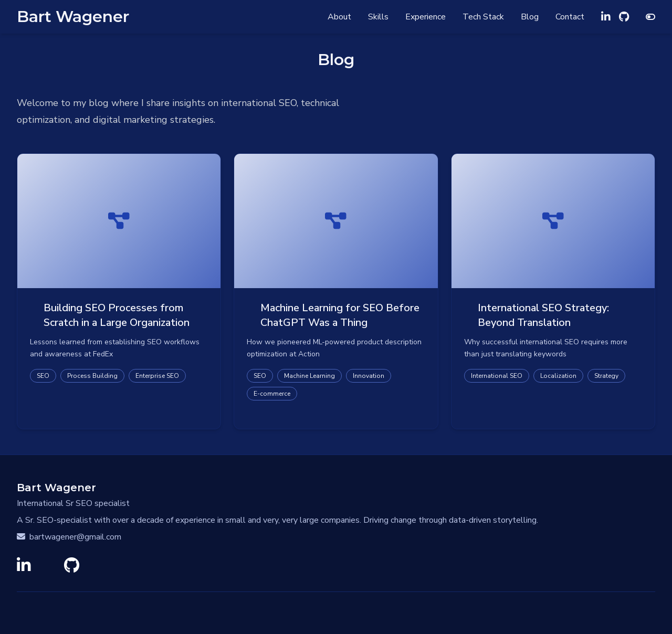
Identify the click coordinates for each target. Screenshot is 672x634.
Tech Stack (483, 17)
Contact (570, 17)
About (339, 17)
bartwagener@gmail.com (69, 537)
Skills (378, 17)
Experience (426, 17)
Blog (530, 17)
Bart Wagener (73, 17)
